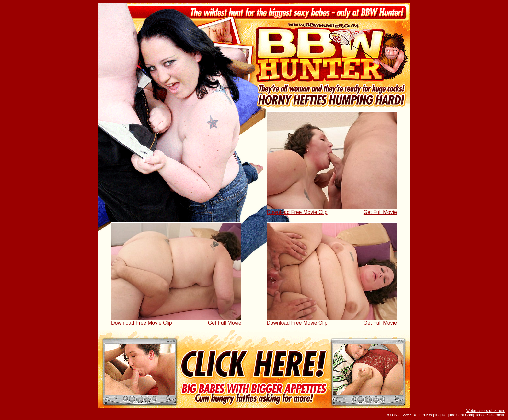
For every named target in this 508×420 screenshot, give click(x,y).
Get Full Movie (380, 212)
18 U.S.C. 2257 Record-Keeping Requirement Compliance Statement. (445, 415)
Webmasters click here (486, 411)
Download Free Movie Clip (297, 212)
